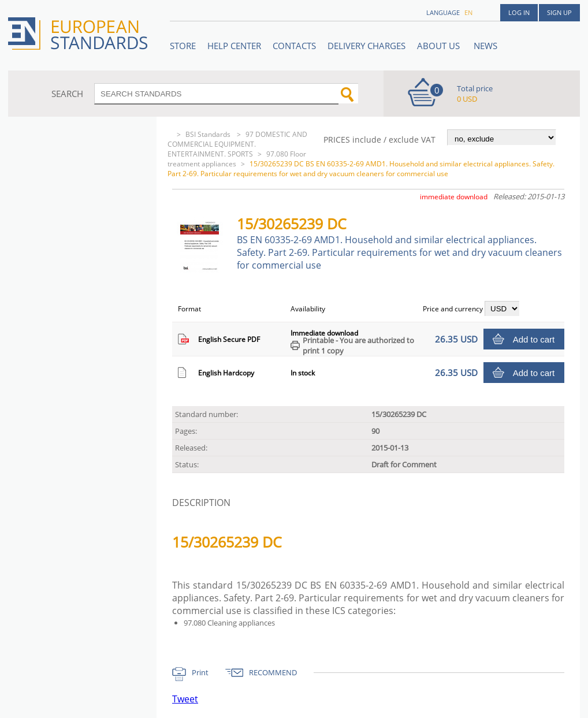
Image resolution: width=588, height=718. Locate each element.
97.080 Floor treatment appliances (237, 159)
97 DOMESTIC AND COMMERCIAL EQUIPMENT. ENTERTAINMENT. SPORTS (237, 144)
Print (200, 672)
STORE (183, 46)
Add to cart (534, 339)
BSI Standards (209, 134)
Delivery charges (366, 46)
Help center (234, 46)
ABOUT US (440, 46)
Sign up (559, 12)
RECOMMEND (273, 672)
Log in (519, 12)
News (485, 46)
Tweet (185, 699)
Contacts (294, 46)
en (468, 12)
